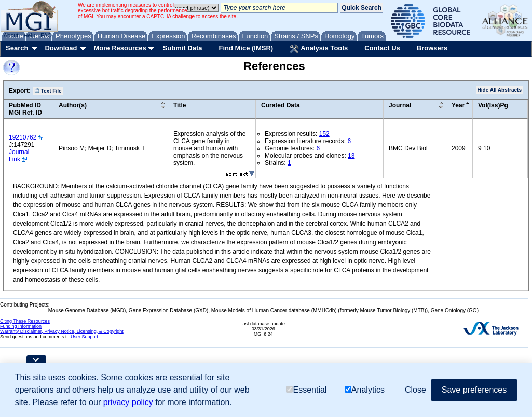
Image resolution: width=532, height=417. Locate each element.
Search (17, 48)
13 (351, 156)
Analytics (365, 390)
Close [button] (415, 390)
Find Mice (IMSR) (246, 48)
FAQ (46, 35)
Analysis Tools (319, 49)
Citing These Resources (25, 321)
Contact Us (382, 48)
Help (29, 35)
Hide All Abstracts (500, 90)
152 (324, 134)
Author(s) (73, 105)
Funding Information (21, 326)
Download (61, 48)
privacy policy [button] (128, 402)
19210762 (23, 137)
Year (458, 105)
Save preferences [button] (474, 390)
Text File (48, 91)
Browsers (432, 48)
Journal (400, 105)
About (11, 35)
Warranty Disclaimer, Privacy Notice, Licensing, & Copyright (62, 331)
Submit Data (183, 48)
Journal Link (19, 156)
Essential (306, 390)
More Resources (120, 48)
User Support (84, 337)
